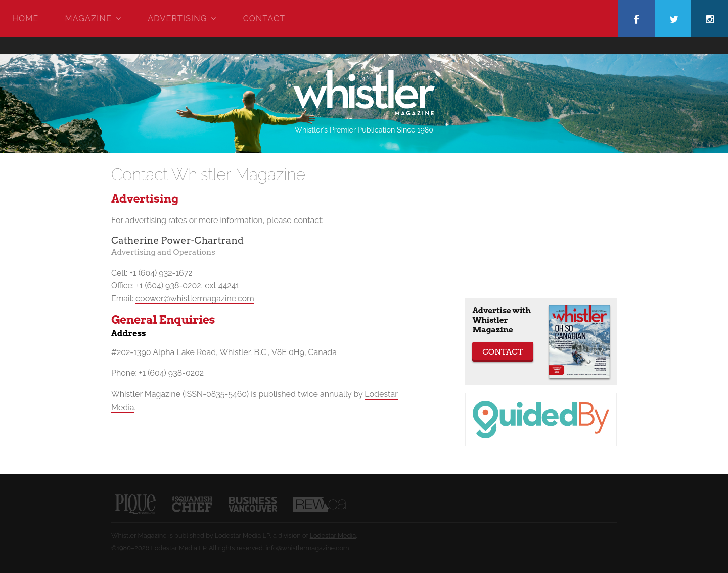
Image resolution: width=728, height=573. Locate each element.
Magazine (88, 18)
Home (25, 18)
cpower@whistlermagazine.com (195, 299)
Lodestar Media (333, 535)
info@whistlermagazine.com (307, 548)
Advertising (177, 18)
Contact (264, 18)
